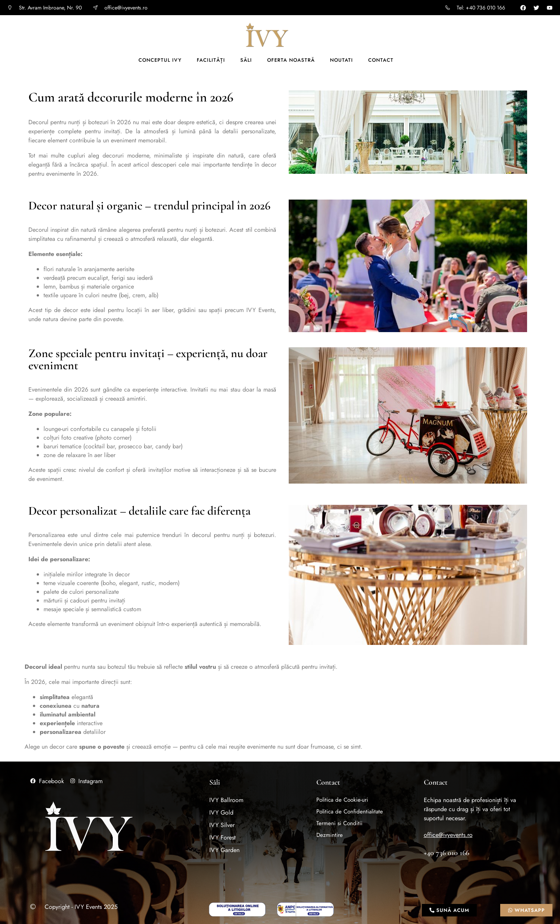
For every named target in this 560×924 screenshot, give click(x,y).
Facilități (211, 60)
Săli (246, 60)
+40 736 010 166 (446, 853)
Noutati (341, 60)
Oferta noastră (291, 60)
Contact (381, 60)
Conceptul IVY (160, 60)
